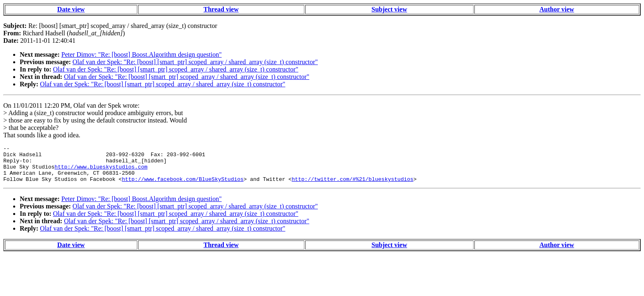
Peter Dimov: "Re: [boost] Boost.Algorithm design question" (141, 54)
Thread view (221, 9)
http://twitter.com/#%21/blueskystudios (352, 186)
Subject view (390, 9)
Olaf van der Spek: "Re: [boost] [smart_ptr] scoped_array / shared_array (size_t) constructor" (195, 62)
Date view (71, 9)
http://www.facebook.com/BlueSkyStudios (183, 186)
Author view (557, 9)
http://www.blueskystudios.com (101, 171)
